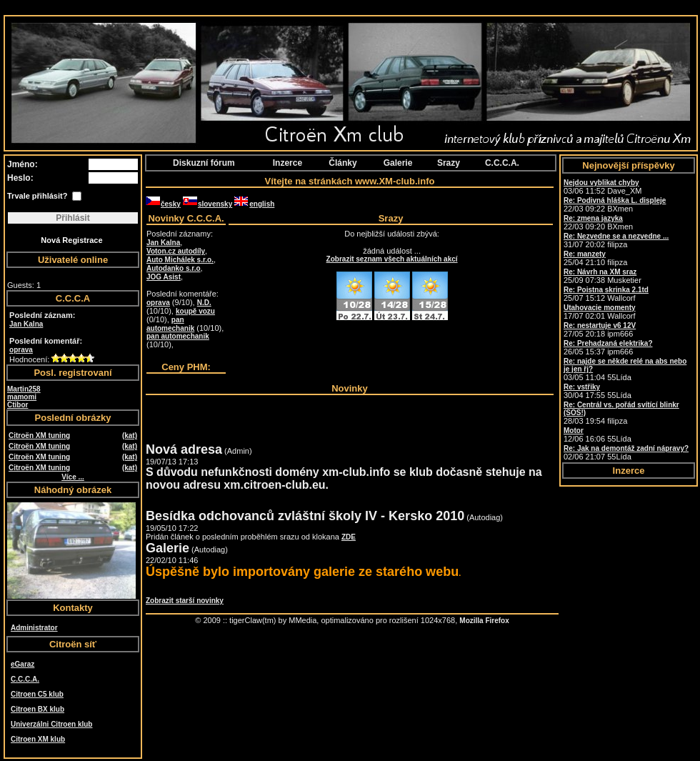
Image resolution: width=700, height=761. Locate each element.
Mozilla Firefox (484, 621)
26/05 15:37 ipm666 (608, 348)
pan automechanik (170, 324)
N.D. (204, 303)
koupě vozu (195, 311)
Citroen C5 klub (37, 694)
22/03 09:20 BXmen (598, 223)
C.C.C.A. (25, 679)
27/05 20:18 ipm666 (600, 330)
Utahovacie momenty (600, 308)
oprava (21, 350)
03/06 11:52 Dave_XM (602, 187)
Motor (574, 431)
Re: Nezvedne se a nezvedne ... (616, 236)
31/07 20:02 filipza (616, 240)
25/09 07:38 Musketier (602, 276)
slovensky (207, 204)
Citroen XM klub (38, 739)
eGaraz (22, 664)
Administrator (34, 628)
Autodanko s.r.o (174, 268)
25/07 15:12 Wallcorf (606, 294)
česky (163, 204)
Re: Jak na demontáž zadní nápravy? (626, 448)
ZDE (349, 537)
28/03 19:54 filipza (621, 413)
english (254, 204)
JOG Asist (164, 277)
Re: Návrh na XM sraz (600, 272)
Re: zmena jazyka (593, 218)
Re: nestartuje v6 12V (600, 325)
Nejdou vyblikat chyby (601, 183)
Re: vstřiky (582, 387)
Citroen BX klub (37, 709)
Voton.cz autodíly (176, 251)
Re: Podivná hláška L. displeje (615, 200)
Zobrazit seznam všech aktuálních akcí (392, 259)
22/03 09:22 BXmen (615, 205)
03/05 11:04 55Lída (625, 369)
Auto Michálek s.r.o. (180, 260)
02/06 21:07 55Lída (626, 453)
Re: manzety (585, 254)
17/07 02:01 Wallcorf (600, 312)
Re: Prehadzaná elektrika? (608, 343)
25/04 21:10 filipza (595, 258)
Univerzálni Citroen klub (51, 724)
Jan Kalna (26, 324)
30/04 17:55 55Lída (597, 391)
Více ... (73, 477)
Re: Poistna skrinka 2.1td (606, 290)
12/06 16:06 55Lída (597, 435)
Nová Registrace (71, 240)
